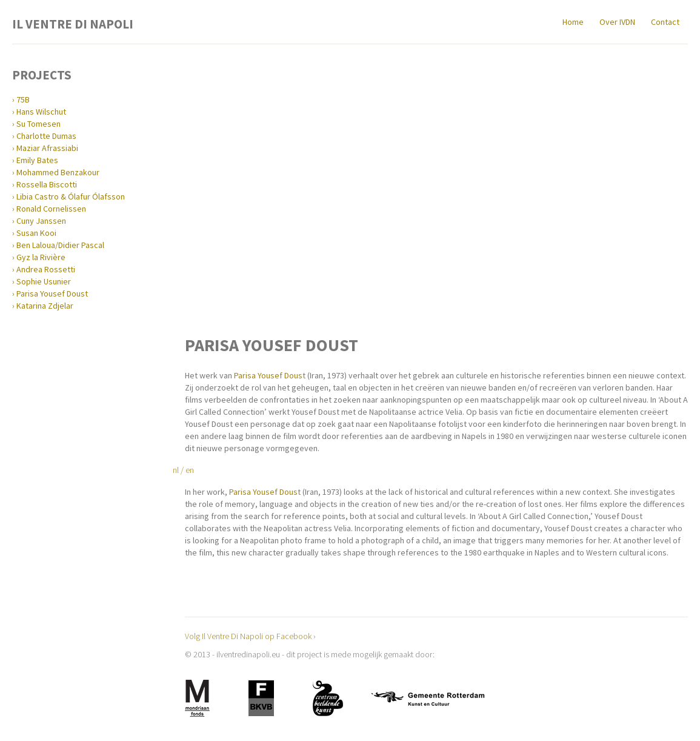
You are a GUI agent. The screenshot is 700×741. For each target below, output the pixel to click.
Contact (665, 22)
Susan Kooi (36, 233)
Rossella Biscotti (47, 184)
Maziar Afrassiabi (47, 148)
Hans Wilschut (41, 112)
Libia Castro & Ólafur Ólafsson (71, 196)
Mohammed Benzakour (58, 172)
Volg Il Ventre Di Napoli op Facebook (248, 636)
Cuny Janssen (41, 221)
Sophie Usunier (44, 281)
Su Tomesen (38, 124)
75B (23, 99)
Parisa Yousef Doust (52, 293)
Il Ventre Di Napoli (73, 23)
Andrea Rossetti (46, 269)
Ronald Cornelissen (51, 209)
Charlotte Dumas (46, 136)
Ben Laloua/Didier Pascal (60, 245)
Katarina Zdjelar (45, 306)
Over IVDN (617, 22)
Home (573, 22)
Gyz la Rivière (41, 257)
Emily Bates (37, 160)
